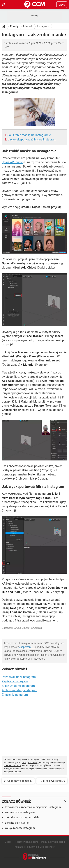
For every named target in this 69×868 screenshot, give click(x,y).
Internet (28, 26)
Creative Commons (12, 766)
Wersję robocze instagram (20, 828)
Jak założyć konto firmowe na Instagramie (51, 781)
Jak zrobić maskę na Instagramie (29, 135)
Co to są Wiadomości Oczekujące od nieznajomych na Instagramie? (19, 781)
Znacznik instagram (15, 695)
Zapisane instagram (15, 681)
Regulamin (31, 847)
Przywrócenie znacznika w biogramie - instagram (33, 807)
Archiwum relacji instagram (20, 690)
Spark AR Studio (12, 162)
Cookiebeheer (47, 847)
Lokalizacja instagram (18, 823)
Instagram (43, 26)
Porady (14, 26)
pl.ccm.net (32, 763)
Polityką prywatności (52, 842)
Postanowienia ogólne (27, 842)
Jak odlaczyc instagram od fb (22, 817)
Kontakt (19, 847)
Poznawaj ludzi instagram (19, 677)
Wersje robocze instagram (20, 812)
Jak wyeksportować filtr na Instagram (32, 139)
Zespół (9, 842)
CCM (24, 763)
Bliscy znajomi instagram (18, 686)
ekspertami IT (27, 647)
